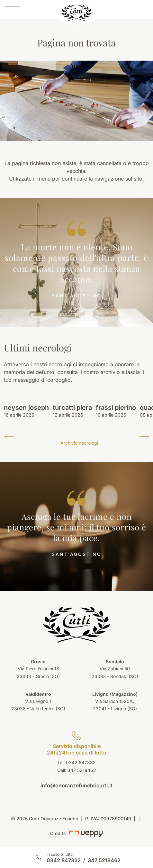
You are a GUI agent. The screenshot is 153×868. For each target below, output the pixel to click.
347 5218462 (82, 770)
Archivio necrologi (76, 443)
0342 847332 (64, 860)
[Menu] (12, 10)
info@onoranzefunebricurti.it (76, 785)
